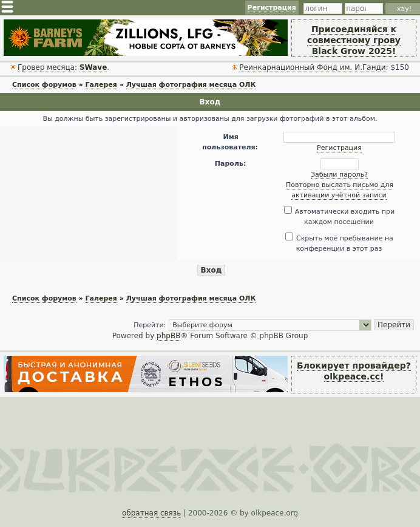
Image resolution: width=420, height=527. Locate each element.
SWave (93, 67)
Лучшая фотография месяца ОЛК (191, 85)
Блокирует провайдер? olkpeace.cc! (354, 371)
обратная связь (151, 513)
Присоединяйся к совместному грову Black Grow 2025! (354, 40)
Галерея (101, 85)
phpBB (168, 336)
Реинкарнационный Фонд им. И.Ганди (312, 67)
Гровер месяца (46, 67)
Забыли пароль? (339, 175)
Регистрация (272, 8)
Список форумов (44, 85)
